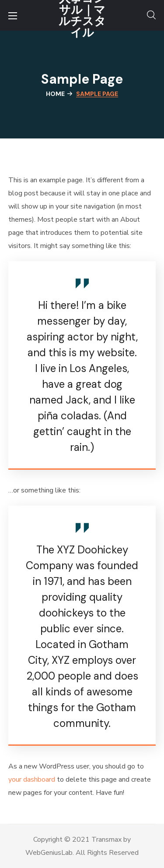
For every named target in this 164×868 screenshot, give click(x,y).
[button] (151, 15)
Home (55, 94)
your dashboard (32, 779)
